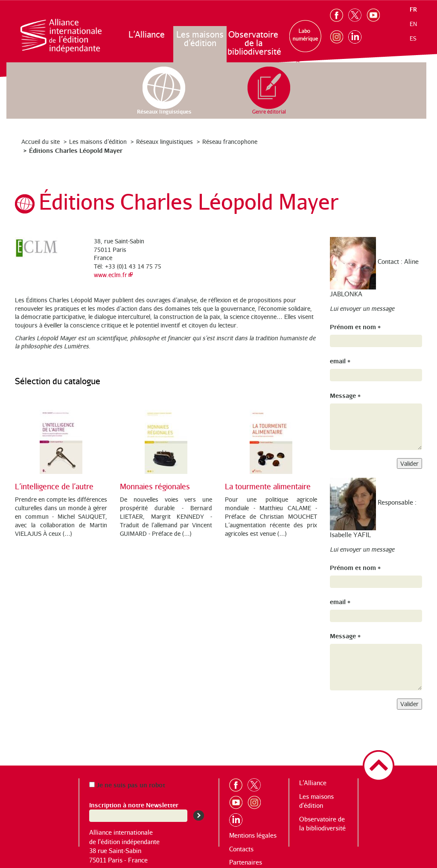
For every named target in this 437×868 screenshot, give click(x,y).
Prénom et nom (355, 326)
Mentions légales (253, 835)
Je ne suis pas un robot (127, 785)
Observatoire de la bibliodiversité (254, 43)
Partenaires (246, 862)
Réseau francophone (230, 142)
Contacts (241, 849)
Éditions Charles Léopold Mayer (76, 150)
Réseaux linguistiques (165, 142)
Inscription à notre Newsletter (134, 805)
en (413, 24)
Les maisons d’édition (200, 39)
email (340, 361)
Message (345, 395)
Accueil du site (41, 142)
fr (413, 9)
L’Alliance (147, 34)
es (413, 38)
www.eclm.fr (111, 275)
